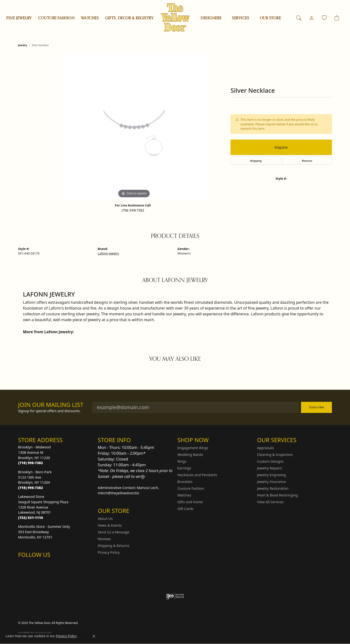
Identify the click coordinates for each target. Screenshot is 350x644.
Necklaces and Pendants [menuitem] (197, 475)
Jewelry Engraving (272, 475)
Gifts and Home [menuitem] (190, 502)
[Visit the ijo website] (175, 596)
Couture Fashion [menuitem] (191, 488)
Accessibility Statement (313, 623)
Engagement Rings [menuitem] (193, 448)
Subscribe (316, 407)
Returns (307, 161)
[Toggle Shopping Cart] (337, 18)
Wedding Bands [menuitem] (190, 455)
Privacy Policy (109, 552)
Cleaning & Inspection (275, 455)
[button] (299, 18)
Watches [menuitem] (184, 495)
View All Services (270, 502)
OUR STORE (270, 18)
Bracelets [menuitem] (185, 482)
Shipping (256, 161)
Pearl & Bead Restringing (277, 495)
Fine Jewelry (19, 18)
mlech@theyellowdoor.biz (119, 493)
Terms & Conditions (277, 623)
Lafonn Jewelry (108, 253)
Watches (90, 18)
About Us (105, 519)
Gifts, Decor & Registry (129, 18)
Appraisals (266, 448)
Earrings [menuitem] (184, 468)
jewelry (23, 45)
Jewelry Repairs (269, 468)
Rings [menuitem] (182, 461)
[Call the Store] (31, 463)
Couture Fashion (56, 18)
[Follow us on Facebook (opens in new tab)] (35, 564)
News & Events (110, 525)
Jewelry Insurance (271, 482)
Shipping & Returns (114, 546)
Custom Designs (270, 461)
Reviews (104, 539)
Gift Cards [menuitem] (185, 509)
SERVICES (241, 18)
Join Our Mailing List (51, 405)
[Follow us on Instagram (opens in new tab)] (23, 564)
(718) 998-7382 (133, 210)
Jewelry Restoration (273, 488)
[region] (134, 127)
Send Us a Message (113, 532)
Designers (211, 18)
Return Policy (224, 623)
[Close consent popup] (94, 636)
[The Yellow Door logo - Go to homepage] (175, 18)
